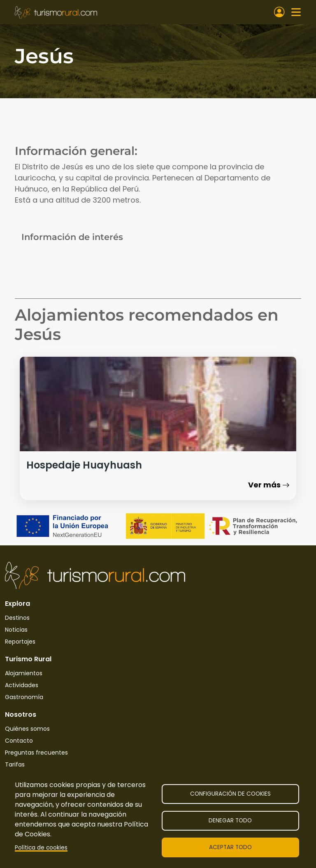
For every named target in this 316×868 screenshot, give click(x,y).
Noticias (16, 630)
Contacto (19, 741)
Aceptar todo (230, 847)
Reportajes (20, 642)
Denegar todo (230, 821)
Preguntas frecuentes (36, 753)
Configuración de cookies (230, 794)
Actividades (22, 685)
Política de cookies (41, 848)
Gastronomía (24, 697)
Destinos (17, 618)
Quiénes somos (27, 729)
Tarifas (15, 764)
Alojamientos (24, 673)
